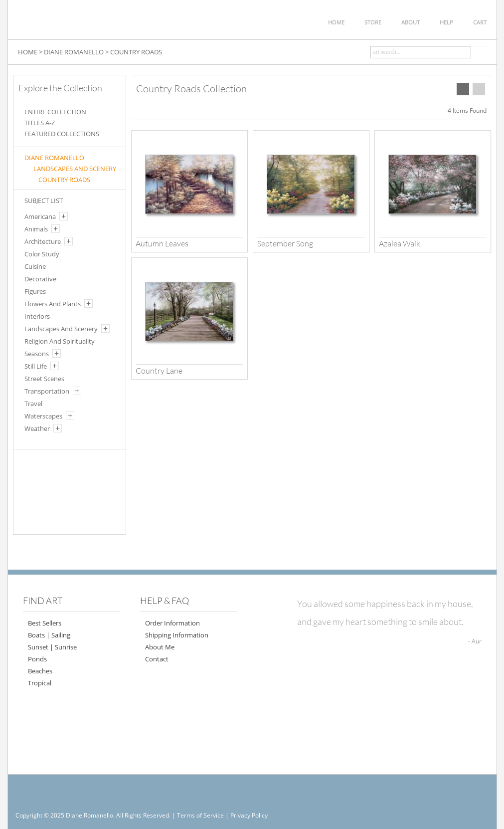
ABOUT (411, 22)
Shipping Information (177, 635)
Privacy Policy (249, 815)
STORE (373, 22)
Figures (35, 291)
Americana (40, 216)
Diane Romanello (54, 158)
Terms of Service (200, 815)
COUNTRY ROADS (136, 52)
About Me (160, 647)
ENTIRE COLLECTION (55, 112)
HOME (336, 22)
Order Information (172, 623)
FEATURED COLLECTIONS (62, 134)
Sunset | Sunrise (52, 647)
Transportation (47, 391)
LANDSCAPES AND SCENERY (75, 169)
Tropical (40, 683)
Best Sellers (45, 623)
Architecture (43, 241)
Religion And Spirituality (60, 341)
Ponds (37, 659)
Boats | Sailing (49, 635)
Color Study (42, 254)
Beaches (40, 671)
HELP (446, 22)
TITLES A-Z (40, 123)
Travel (33, 404)
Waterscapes (43, 416)
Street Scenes (44, 379)
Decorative (40, 279)
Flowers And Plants (53, 304)
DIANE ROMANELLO (74, 52)
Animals (36, 229)
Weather (37, 428)
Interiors (37, 316)
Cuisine (35, 266)
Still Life (36, 366)
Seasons (37, 354)
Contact (157, 659)
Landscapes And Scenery (61, 329)
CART (480, 22)
